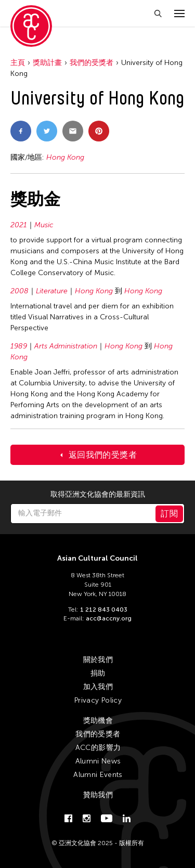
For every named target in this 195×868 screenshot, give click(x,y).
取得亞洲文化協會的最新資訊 (98, 495)
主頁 (18, 63)
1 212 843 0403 (104, 610)
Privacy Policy (98, 700)
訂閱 (169, 514)
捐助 (98, 673)
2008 (19, 291)
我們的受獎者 (92, 63)
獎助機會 (98, 721)
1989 (19, 346)
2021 (19, 225)
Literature (52, 291)
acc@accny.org (109, 618)
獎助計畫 (47, 63)
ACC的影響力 (98, 748)
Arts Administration (66, 346)
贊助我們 (98, 795)
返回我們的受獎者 (103, 455)
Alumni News (98, 761)
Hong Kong (65, 157)
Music (44, 225)
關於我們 (98, 660)
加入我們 (98, 687)
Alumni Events (98, 775)
